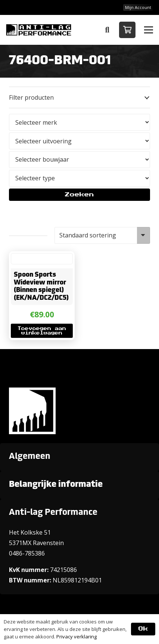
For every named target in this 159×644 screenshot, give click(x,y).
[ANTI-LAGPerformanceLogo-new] (39, 30)
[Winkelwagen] (127, 30)
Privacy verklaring (77, 637)
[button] (107, 30)
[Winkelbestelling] (102, 235)
